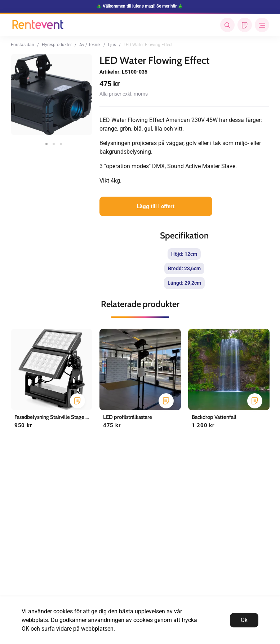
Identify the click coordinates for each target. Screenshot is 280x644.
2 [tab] (52, 142)
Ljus (112, 45)
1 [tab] (44, 142)
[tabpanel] (52, 95)
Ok (244, 620)
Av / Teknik (90, 45)
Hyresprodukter (57, 45)
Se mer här (166, 6)
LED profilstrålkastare (128, 417)
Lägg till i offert (156, 206)
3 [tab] (59, 142)
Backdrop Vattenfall (214, 417)
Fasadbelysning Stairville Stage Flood (56, 417)
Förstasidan (23, 45)
